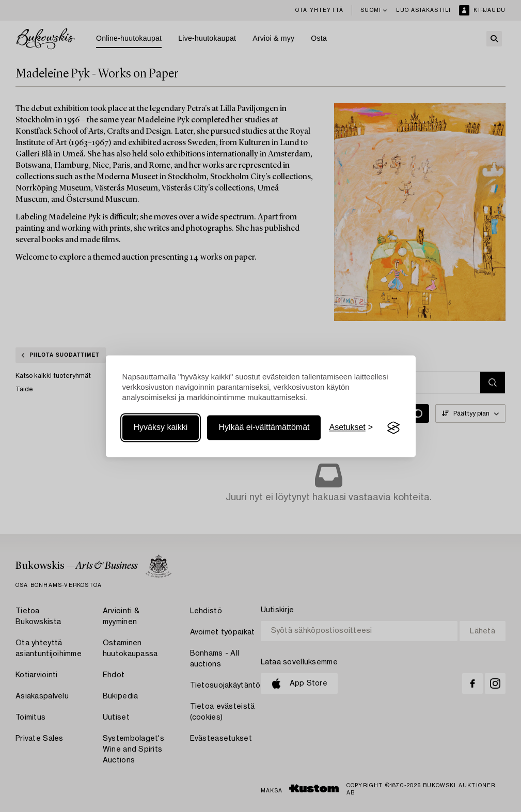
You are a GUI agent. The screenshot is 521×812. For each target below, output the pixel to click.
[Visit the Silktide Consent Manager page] (393, 428)
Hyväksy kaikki (161, 428)
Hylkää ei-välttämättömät (264, 428)
